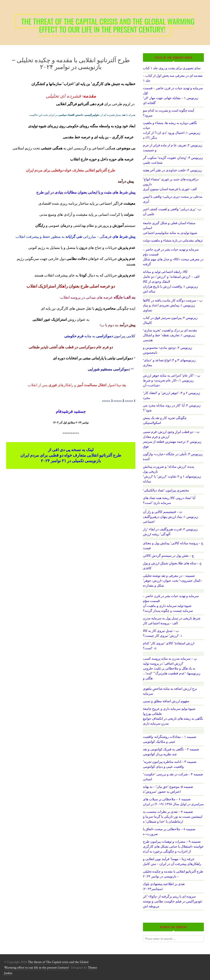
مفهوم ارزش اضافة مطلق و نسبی (166, 701)
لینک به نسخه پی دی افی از (71, 450)
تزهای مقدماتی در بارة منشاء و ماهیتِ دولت (173, 241)
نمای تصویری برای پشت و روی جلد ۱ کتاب (172, 68)
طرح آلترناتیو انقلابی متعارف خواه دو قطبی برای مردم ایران (71, 455)
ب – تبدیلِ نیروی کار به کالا (161, 631)
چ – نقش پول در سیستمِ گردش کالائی (168, 556)
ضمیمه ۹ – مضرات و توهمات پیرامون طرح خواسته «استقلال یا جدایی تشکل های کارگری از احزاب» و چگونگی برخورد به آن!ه (173, 847)
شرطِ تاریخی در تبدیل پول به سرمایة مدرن (172, 618)
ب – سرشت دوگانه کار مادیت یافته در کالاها (173, 301)
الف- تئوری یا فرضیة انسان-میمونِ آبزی (170, 189)
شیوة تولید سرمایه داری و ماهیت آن (167, 606)
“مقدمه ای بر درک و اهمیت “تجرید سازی (170, 330)
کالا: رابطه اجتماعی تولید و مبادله (165, 272)
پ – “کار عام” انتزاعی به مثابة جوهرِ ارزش (172, 376)
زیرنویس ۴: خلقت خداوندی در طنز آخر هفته (172, 170)
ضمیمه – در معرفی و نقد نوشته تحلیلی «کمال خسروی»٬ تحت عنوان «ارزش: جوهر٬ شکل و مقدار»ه (172, 581)
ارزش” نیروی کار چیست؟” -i (162, 636)
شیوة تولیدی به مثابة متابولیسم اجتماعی (170, 233)
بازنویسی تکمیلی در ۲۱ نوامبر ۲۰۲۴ (71, 461)
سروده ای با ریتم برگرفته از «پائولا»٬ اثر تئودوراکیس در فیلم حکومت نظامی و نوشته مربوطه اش (172, 902)
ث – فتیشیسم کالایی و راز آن (163, 512)
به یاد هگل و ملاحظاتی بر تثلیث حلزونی (169, 669)
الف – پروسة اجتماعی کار (160, 623)
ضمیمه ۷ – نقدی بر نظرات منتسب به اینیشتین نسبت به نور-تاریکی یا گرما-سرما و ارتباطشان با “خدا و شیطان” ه (173, 817)
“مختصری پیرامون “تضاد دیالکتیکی (166, 491)
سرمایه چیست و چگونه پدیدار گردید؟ (168, 611)
